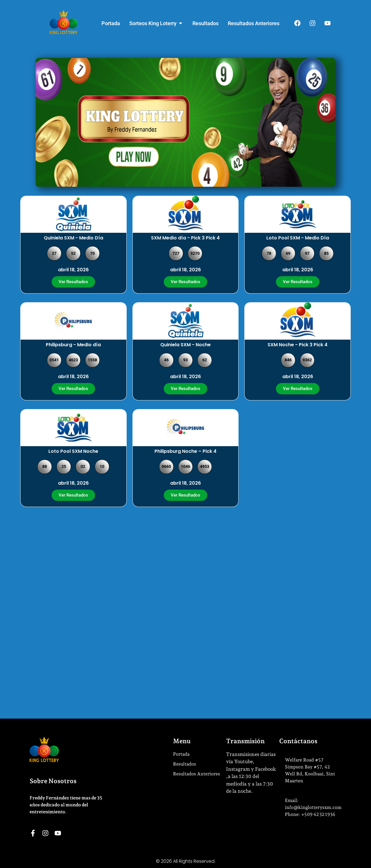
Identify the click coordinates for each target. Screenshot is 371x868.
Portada (181, 754)
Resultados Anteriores (197, 774)
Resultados (184, 764)
